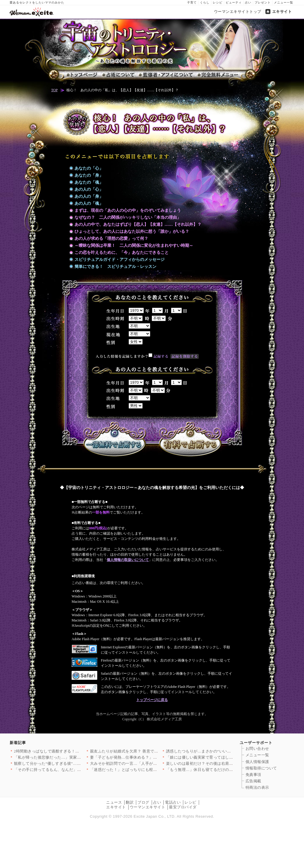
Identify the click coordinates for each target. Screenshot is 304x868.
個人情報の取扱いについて (128, 560)
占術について (118, 75)
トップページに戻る (152, 700)
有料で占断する (190, 440)
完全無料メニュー (217, 75)
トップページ (82, 75)
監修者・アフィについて (165, 75)
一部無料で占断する (114, 440)
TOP (54, 90)
